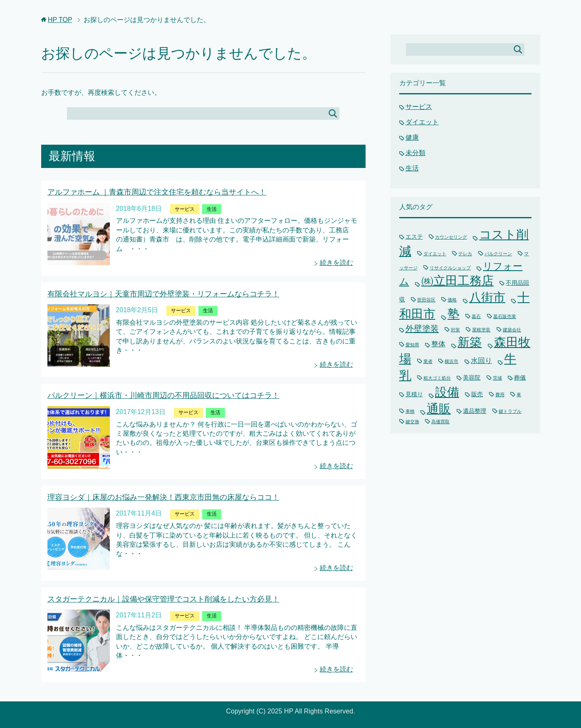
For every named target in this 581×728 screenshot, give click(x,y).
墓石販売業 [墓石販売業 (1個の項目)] (505, 316)
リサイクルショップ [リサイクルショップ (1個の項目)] (450, 268)
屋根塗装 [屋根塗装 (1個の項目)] (481, 330)
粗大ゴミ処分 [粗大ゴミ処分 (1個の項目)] (437, 378)
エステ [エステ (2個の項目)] (414, 237)
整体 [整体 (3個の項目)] (438, 344)
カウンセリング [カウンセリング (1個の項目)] (451, 237)
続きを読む (336, 263)
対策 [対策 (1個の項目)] (455, 330)
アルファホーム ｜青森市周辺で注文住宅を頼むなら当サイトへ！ (157, 192)
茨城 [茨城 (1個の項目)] (497, 378)
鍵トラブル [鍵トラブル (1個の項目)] (510, 411)
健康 (412, 137)
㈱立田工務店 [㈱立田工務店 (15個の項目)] (457, 281)
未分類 (415, 153)
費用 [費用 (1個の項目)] (500, 395)
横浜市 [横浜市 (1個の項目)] (451, 361)
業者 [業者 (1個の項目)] (428, 361)
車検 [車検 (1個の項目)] (410, 411)
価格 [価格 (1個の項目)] (452, 300)
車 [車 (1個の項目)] (519, 395)
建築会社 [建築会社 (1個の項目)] (512, 330)
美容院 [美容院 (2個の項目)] (472, 378)
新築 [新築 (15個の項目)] (470, 342)
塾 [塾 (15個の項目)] (454, 314)
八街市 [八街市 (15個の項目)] (487, 297)
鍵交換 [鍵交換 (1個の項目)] (412, 422)
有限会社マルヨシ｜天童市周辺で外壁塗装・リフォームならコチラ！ (163, 294)
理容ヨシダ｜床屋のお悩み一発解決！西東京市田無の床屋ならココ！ (163, 497)
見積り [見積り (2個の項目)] (414, 394)
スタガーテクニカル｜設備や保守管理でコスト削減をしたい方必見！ (163, 599)
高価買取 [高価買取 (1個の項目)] (440, 422)
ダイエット (422, 122)
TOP (60, 20)
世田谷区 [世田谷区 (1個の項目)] (426, 300)
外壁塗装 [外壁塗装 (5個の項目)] (422, 328)
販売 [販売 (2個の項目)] (477, 394)
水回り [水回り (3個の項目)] (481, 361)
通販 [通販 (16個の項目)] (439, 408)
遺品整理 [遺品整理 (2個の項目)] (475, 411)
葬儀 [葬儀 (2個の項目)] (520, 378)
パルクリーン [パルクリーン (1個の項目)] (498, 254)
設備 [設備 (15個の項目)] (447, 392)
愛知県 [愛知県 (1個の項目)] (412, 345)
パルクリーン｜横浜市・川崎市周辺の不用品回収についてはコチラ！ (163, 395)
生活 (212, 209)
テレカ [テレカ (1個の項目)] (465, 254)
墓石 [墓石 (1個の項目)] (476, 316)
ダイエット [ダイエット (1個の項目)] (435, 254)
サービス (185, 209)
